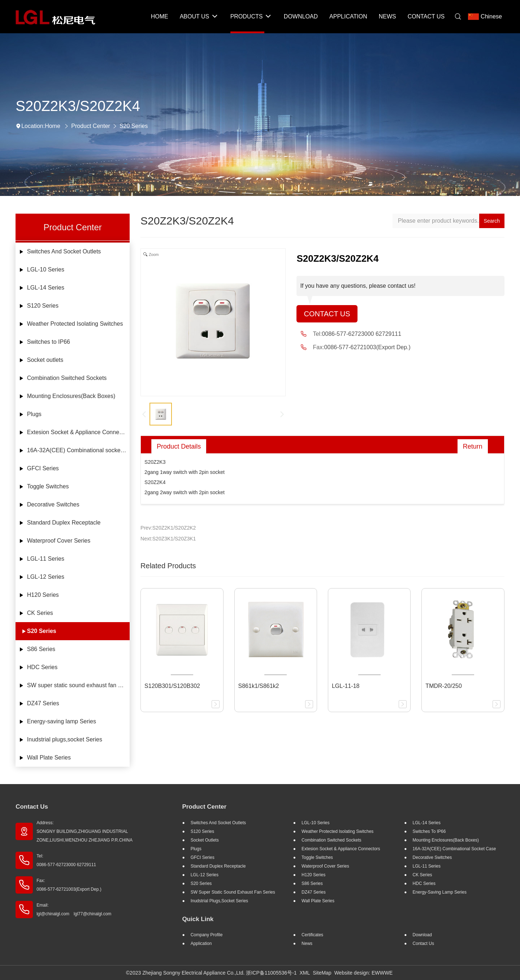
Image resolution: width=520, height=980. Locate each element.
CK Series (40, 613)
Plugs (34, 414)
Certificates (312, 935)
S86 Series (41, 649)
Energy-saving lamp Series (62, 721)
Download (422, 935)
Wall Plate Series (49, 758)
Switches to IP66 (49, 342)
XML (305, 973)
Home (53, 126)
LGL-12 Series (46, 577)
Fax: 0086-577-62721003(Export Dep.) (69, 885)
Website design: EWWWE (364, 973)
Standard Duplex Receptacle (64, 523)
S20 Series (134, 126)
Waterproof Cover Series (59, 541)
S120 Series (43, 306)
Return (473, 446)
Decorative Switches (53, 504)
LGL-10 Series (46, 269)
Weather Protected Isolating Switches (75, 324)
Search (492, 221)
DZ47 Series (43, 703)
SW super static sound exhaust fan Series (78, 685)
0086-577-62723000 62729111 (361, 334)
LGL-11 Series (46, 559)
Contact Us (327, 314)
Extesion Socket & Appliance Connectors (78, 432)
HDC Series (42, 667)
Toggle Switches (48, 486)
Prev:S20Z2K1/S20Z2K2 (168, 528)
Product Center (91, 126)
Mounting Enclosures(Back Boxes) (71, 396)
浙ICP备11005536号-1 (271, 973)
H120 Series (43, 595)
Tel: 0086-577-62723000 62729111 (66, 860)
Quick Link (198, 919)
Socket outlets (45, 360)
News (307, 943)
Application (201, 943)
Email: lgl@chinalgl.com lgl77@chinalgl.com (74, 910)
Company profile (207, 935)
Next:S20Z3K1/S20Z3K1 (168, 539)
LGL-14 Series (46, 288)
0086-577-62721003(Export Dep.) (367, 347)
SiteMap (322, 973)
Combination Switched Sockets (67, 378)
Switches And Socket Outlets (64, 251)
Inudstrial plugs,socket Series (65, 739)
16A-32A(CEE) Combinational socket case (78, 450)
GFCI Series (43, 468)
